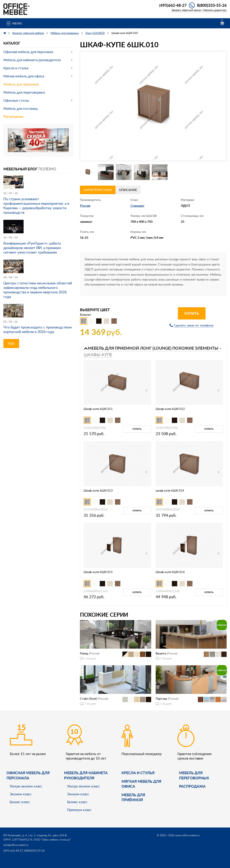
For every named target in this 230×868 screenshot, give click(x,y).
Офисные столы (16, 100)
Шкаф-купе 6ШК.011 (98, 409)
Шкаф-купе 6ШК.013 (98, 490)
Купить (192, 313)
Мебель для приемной (21, 84)
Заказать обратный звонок (186, 10)
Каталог (12, 43)
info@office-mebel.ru (16, 845)
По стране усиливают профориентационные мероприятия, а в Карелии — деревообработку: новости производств (36, 206)
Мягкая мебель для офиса (24, 76)
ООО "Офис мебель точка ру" (52, 840)
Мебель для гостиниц (21, 108)
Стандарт (137, 206)
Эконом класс (21, 794)
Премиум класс (79, 810)
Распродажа (13, 116)
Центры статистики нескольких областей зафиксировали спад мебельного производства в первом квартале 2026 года (38, 290)
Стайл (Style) (88, 699)
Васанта (161, 653)
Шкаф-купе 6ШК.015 (98, 572)
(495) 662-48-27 (13, 851)
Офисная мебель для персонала (28, 52)
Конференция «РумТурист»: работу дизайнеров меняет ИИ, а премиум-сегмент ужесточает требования (33, 248)
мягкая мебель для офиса (141, 784)
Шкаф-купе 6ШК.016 (170, 572)
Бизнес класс (20, 802)
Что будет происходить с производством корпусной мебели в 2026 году (38, 329)
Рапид (84, 653)
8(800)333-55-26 (212, 5)
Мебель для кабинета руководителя (32, 60)
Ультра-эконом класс (26, 786)
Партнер (161, 699)
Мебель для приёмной (133, 797)
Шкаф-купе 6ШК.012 (170, 409)
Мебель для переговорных (24, 92)
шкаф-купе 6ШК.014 (170, 490)
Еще (11, 343)
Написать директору (215, 10)
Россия (85, 206)
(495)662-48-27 (173, 5)
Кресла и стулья (16, 68)
